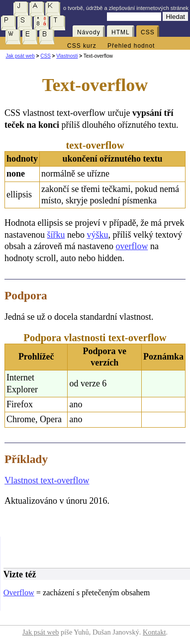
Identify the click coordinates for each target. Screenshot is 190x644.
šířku (56, 235)
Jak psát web (20, 56)
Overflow (19, 593)
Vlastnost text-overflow (47, 480)
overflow (132, 246)
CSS (148, 32)
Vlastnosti (67, 56)
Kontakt (154, 632)
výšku (97, 235)
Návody (89, 32)
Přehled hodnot (131, 46)
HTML (121, 32)
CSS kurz (82, 46)
